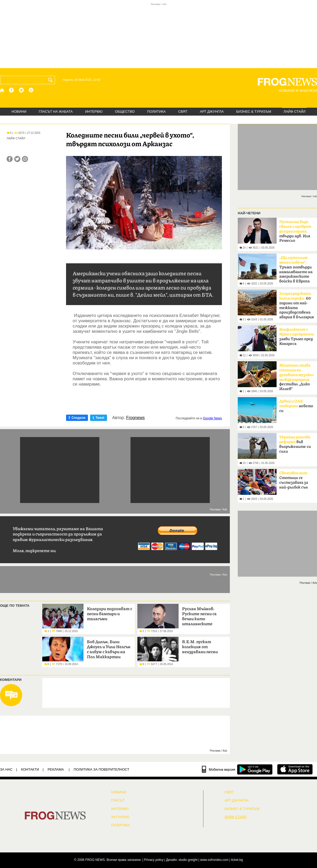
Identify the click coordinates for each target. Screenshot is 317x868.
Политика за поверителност (102, 769)
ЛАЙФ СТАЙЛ (294, 112)
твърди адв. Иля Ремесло (295, 231)
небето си (296, 406)
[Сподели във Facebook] (10, 159)
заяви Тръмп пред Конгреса (297, 337)
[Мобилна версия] (219, 769)
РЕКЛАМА (56, 769)
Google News (212, 418)
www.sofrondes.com (214, 860)
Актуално (120, 817)
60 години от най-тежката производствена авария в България (297, 305)
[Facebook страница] (12, 90)
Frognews (136, 418)
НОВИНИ (19, 112)
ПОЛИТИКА (157, 112)
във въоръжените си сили (295, 444)
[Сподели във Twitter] (17, 159)
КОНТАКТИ (30, 769)
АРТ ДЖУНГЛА (212, 112)
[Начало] (2, 90)
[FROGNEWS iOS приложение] (295, 769)
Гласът (118, 800)
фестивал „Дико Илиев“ (297, 377)
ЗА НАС (6, 769)
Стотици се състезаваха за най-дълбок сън (294, 480)
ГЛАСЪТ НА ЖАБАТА (56, 112)
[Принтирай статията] (25, 159)
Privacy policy (154, 860)
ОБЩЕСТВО (125, 112)
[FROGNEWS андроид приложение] (255, 769)
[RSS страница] (31, 90)
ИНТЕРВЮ (94, 112)
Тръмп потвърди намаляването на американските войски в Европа (296, 269)
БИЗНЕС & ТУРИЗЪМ (254, 112)
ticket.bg (237, 860)
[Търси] (51, 80)
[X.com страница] (21, 90)
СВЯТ (183, 112)
